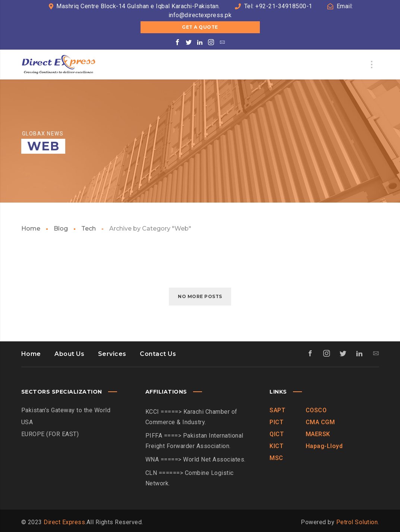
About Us (69, 354)
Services (112, 354)
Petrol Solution (357, 522)
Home (31, 229)
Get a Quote (200, 27)
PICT (276, 422)
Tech (89, 229)
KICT (276, 446)
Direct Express (64, 522)
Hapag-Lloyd (324, 446)
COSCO (316, 410)
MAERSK (318, 434)
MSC (276, 458)
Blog (61, 229)
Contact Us (158, 354)
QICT (277, 434)
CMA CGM (320, 422)
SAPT (277, 410)
